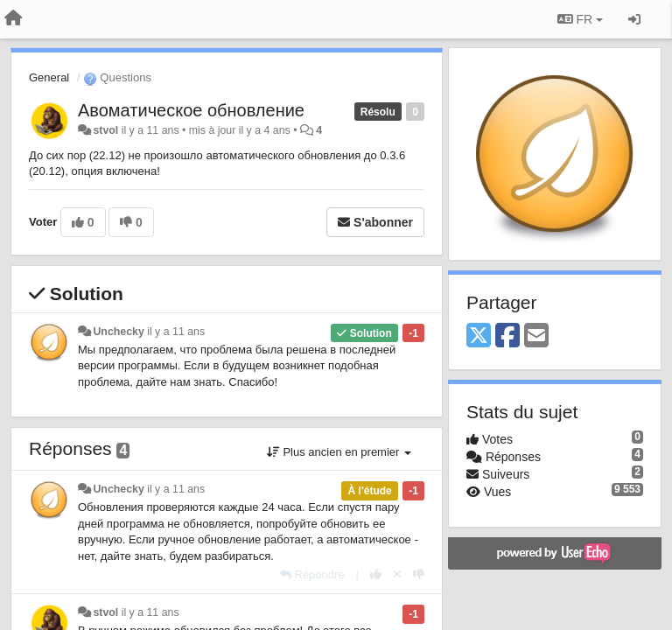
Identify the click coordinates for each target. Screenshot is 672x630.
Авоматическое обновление (191, 110)
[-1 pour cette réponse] (419, 574)
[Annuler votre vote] (397, 574)
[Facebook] (507, 336)
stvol (105, 130)
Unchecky (118, 332)
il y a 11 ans (176, 332)
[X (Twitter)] (479, 336)
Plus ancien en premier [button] (339, 452)
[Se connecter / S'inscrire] (634, 19)
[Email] (536, 336)
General (49, 77)
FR (580, 19)
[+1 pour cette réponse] (376, 574)
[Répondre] (312, 574)
